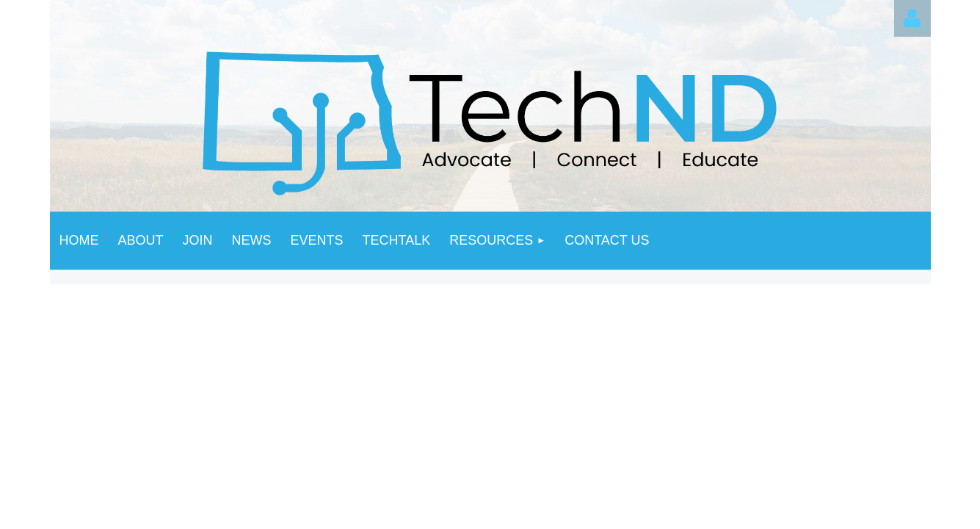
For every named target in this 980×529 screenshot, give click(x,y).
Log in (912, 18)
